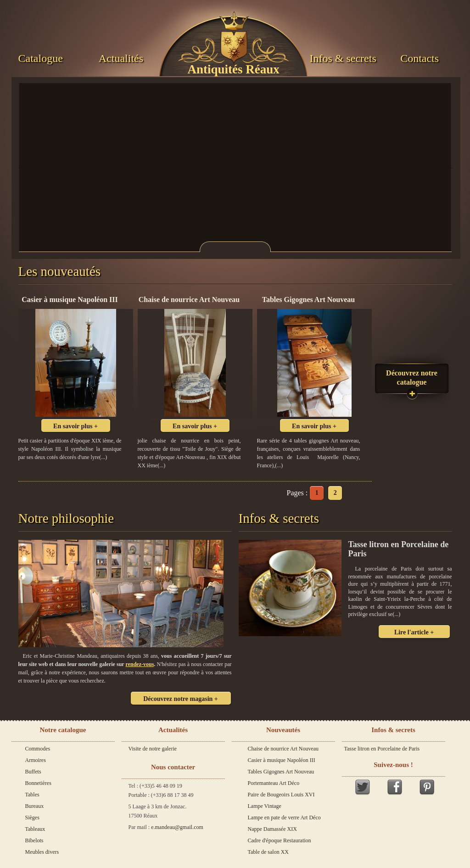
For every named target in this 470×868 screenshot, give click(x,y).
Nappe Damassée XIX (272, 829)
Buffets (33, 772)
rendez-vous (140, 664)
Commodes (38, 749)
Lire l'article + (414, 632)
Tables (32, 795)
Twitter (363, 787)
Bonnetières (38, 783)
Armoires (36, 760)
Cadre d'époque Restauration (280, 840)
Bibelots (34, 840)
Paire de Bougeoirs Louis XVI (281, 795)
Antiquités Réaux (234, 69)
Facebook (395, 787)
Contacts (420, 58)
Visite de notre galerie (153, 749)
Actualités (121, 58)
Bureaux (35, 806)
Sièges (32, 818)
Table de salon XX (268, 852)
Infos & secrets (343, 58)
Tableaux (35, 829)
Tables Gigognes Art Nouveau (281, 772)
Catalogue (41, 58)
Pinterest (427, 787)
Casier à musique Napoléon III (282, 760)
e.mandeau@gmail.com (177, 827)
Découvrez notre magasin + (181, 699)
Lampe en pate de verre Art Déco (284, 818)
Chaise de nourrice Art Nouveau (283, 749)
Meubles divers (42, 852)
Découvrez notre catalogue (412, 378)
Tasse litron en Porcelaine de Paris (382, 749)
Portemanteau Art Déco (274, 783)
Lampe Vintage (265, 806)
